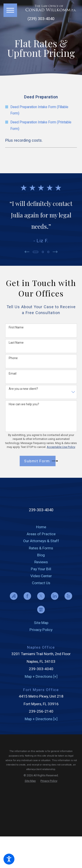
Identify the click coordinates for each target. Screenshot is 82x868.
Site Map (41, 623)
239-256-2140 (41, 711)
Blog (41, 555)
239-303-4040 (41, 510)
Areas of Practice (41, 534)
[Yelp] (68, 596)
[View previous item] (26, 252)
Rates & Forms (41, 548)
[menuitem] (41, 527)
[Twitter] (41, 596)
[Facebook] (27, 596)
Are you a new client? (23, 389)
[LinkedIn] (55, 596)
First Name (16, 327)
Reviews (41, 562)
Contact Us (41, 583)
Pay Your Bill (41, 569)
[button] (9, 859)
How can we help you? (24, 404)
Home (41, 527)
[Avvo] (14, 596)
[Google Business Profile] (41, 610)
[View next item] (56, 252)
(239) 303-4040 (41, 19)
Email (13, 373)
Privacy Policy (41, 630)
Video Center (41, 576)
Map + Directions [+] (41, 676)
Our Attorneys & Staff (41, 541)
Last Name (16, 343)
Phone (13, 358)
